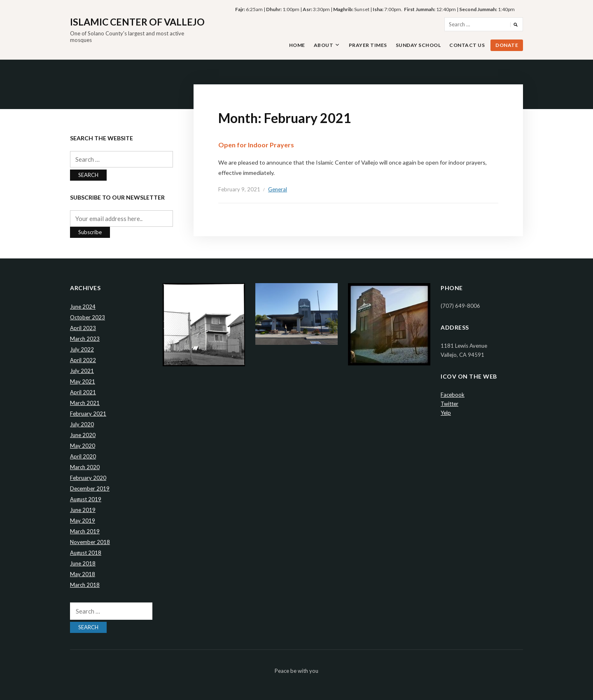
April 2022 (83, 360)
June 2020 (83, 435)
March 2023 (85, 339)
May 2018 (83, 574)
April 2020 (83, 456)
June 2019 (83, 510)
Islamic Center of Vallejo (137, 22)
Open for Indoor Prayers (256, 145)
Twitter (449, 404)
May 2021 (83, 381)
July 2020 (82, 424)
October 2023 (88, 317)
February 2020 (88, 478)
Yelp (446, 413)
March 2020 (85, 467)
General (278, 189)
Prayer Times (368, 45)
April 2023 (83, 328)
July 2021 (82, 371)
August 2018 (86, 553)
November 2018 (90, 542)
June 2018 (83, 563)
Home (297, 45)
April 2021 (83, 392)
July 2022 (82, 349)
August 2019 (86, 499)
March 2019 (85, 531)
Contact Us (467, 45)
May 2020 (83, 446)
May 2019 (83, 521)
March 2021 (85, 403)
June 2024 (83, 307)
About (324, 45)
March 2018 (85, 585)
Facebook (453, 395)
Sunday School (418, 45)
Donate (507, 45)
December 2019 (90, 488)
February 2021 (88, 414)
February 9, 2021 (239, 189)
